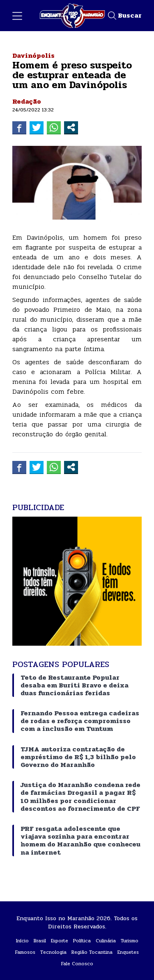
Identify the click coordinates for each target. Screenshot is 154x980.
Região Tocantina (92, 952)
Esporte (60, 941)
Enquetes (128, 952)
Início (22, 941)
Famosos (25, 952)
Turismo (130, 941)
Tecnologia (53, 952)
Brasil (40, 941)
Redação (27, 101)
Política (82, 941)
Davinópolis (33, 56)
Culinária (106, 941)
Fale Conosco (77, 964)
